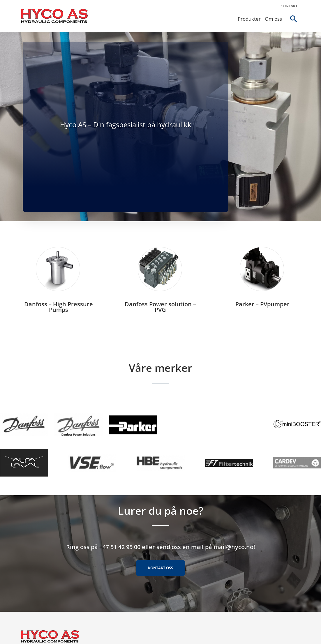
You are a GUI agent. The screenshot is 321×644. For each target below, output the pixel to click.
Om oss (272, 19)
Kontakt (289, 6)
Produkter (248, 19)
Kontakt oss (160, 575)
